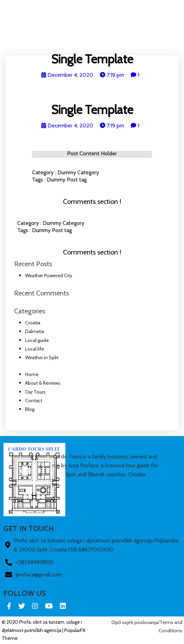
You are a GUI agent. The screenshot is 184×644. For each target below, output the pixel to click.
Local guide (37, 340)
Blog (149, 42)
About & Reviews (66, 42)
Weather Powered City (49, 276)
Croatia (33, 323)
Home (36, 42)
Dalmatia (35, 331)
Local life (35, 349)
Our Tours (101, 42)
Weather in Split (42, 357)
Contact (128, 42)
